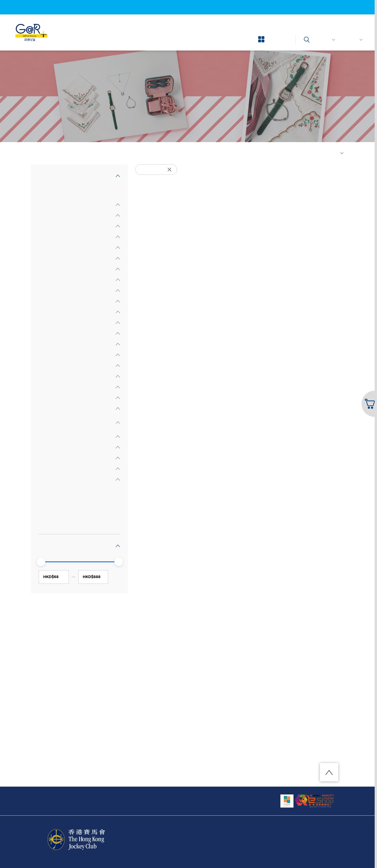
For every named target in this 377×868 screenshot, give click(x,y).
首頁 (34, 153)
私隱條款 (298, 841)
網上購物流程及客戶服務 (117, 798)
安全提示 (320, 841)
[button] (369, 404)
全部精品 (47, 191)
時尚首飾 (52, 501)
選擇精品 (49, 153)
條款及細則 (275, 841)
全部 (48, 490)
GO (117, 577)
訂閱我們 (184, 798)
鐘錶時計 (52, 512)
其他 (48, 522)
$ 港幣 (327, 40)
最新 (337, 153)
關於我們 (50, 798)
